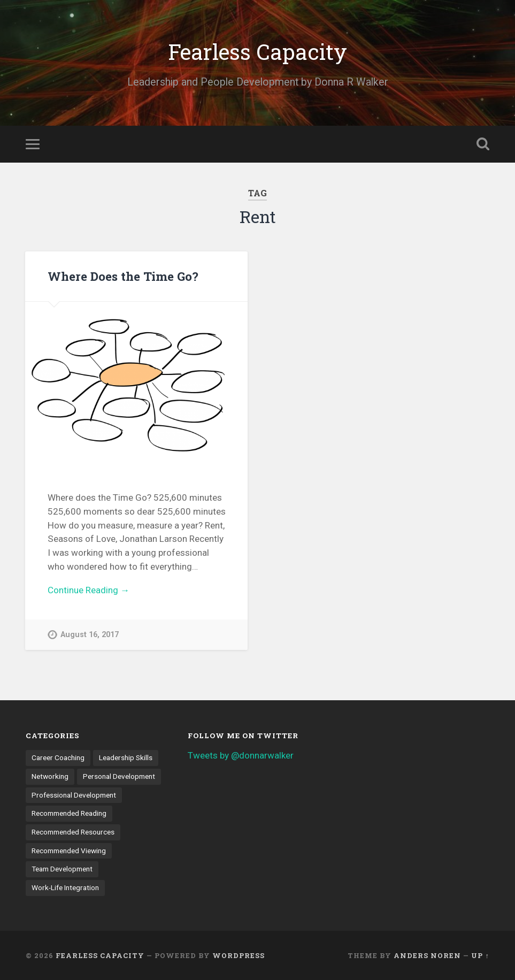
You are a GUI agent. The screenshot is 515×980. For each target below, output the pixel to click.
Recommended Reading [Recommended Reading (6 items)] (69, 813)
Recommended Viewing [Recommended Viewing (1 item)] (69, 851)
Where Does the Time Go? (123, 276)
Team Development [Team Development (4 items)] (62, 869)
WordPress (239, 955)
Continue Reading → (89, 590)
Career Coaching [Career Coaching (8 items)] (58, 757)
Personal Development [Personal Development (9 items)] (119, 776)
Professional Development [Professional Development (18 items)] (74, 795)
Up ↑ (480, 955)
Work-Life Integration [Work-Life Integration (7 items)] (65, 887)
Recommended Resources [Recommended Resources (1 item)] (73, 832)
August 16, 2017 (90, 635)
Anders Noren (427, 955)
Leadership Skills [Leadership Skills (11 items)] (126, 757)
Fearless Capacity (257, 52)
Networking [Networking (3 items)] (50, 776)
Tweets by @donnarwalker (241, 755)
